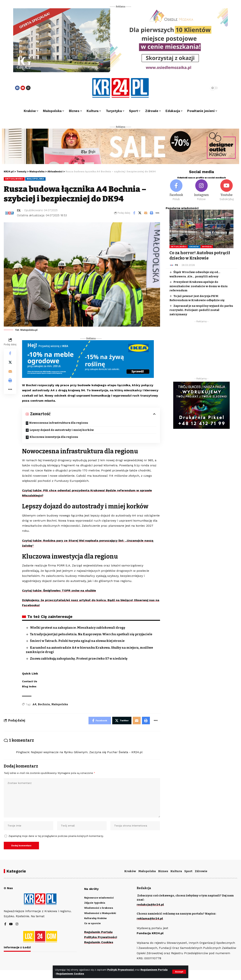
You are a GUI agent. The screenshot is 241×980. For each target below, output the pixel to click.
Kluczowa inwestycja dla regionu (54, 437)
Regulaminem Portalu (154, 970)
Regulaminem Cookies (70, 974)
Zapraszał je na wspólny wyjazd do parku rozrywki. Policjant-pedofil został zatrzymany (201, 310)
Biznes (163, 871)
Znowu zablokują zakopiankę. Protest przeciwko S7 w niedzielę (79, 659)
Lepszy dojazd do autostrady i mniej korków (62, 430)
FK (19, 210)
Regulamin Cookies (99, 942)
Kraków (194, 247)
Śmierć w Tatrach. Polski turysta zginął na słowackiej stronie (77, 641)
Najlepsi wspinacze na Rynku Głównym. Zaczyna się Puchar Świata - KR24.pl (87, 752)
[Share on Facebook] (134, 213)
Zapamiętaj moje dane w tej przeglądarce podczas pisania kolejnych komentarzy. (56, 836)
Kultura (176, 871)
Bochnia (44, 704)
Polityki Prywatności (121, 970)
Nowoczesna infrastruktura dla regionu (59, 423)
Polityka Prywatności (101, 937)
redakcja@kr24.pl (150, 904)
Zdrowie (201, 871)
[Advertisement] (201, 351)
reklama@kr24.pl (150, 918)
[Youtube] (227, 190)
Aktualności (14, 179)
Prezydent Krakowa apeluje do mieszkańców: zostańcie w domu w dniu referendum (199, 286)
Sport (188, 871)
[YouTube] (11, 924)
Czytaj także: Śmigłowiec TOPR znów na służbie (59, 591)
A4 (34, 704)
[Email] (146, 213)
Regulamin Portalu (98, 932)
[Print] (152, 213)
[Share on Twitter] (140, 213)
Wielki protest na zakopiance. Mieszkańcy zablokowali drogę (78, 628)
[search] (196, 88)
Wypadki (207, 247)
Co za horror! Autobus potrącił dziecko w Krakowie (200, 255)
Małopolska (35, 179)
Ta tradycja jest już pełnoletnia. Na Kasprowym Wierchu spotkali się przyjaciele (91, 634)
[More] (157, 213)
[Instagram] (201, 190)
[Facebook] (176, 190)
